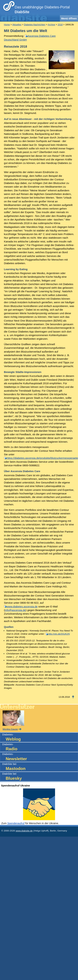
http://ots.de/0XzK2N (59, 634)
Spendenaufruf (16, 823)
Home (7, 25)
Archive (51, 25)
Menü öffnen (69, 18)
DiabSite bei (40, 767)
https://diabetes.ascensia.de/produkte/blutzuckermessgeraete (42, 458)
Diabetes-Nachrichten (35, 25)
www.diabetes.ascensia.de (22, 606)
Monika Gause (10, 729)
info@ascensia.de (15, 610)
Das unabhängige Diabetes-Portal (42, 10)
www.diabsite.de (24, 831)
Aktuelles (17, 25)
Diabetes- (40, 738)
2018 (60, 25)
